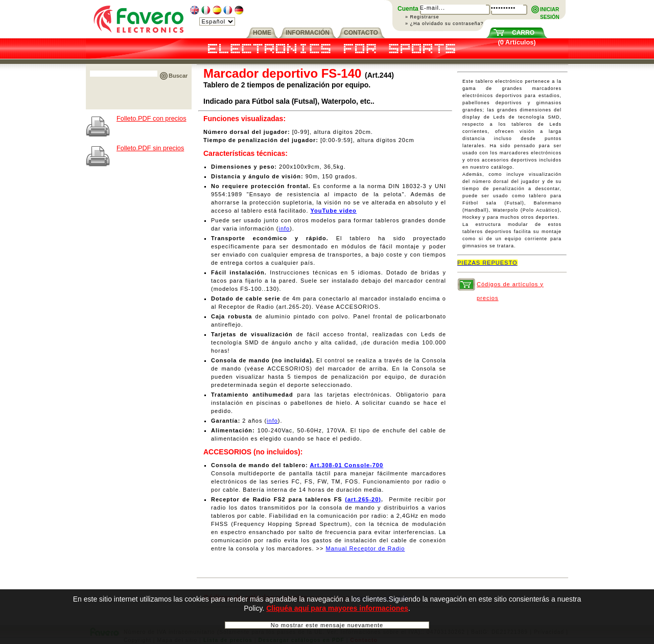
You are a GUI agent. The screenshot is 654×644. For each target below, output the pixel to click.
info (284, 228)
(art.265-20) (363, 499)
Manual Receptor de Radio (365, 548)
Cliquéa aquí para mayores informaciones (337, 613)
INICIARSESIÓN (550, 10)
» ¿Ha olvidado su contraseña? (445, 24)
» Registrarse (422, 17)
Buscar (178, 76)
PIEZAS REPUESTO (487, 263)
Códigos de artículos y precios (510, 286)
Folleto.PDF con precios (151, 118)
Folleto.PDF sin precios (150, 148)
